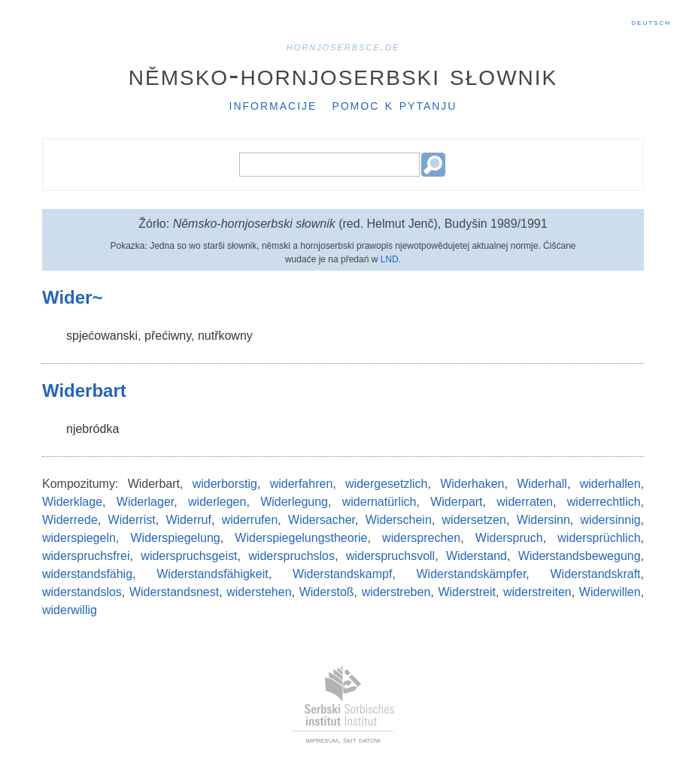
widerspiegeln (79, 538)
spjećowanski (102, 336)
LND (390, 259)
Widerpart (456, 502)
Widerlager (145, 502)
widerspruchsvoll (390, 556)
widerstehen (259, 592)
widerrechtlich (604, 502)
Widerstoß (327, 592)
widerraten (525, 502)
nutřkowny (225, 336)
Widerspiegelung (176, 538)
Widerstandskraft (596, 574)
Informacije (273, 104)
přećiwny (168, 336)
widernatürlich (379, 502)
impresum (322, 740)
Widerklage (72, 502)
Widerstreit (466, 592)
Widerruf (188, 520)
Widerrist (132, 520)
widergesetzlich (386, 484)
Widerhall (542, 484)
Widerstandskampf (343, 574)
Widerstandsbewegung (580, 556)
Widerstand (477, 556)
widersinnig (611, 520)
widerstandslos (82, 592)
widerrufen (250, 520)
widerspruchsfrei (86, 556)
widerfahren (302, 484)
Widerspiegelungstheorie (301, 538)
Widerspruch (509, 538)
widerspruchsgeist (189, 556)
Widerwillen (610, 592)
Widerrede (70, 520)
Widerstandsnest (174, 592)
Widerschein (399, 520)
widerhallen (610, 484)
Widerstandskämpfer (472, 574)
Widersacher (322, 520)
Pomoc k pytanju (394, 104)
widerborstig (225, 484)
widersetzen (474, 520)
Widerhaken (472, 484)
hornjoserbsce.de (343, 46)
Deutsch (651, 22)
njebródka (93, 429)
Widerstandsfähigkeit (212, 574)
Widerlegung (294, 502)
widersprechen (421, 538)
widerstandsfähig (87, 574)
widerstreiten (537, 592)
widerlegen (217, 502)
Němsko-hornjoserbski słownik (343, 74)
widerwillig (70, 610)
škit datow (362, 740)
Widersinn (543, 520)
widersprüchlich (599, 538)
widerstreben (396, 592)
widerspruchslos (291, 556)
